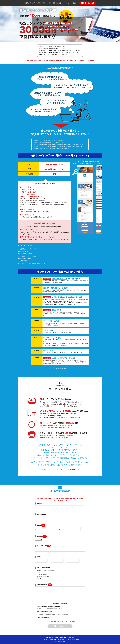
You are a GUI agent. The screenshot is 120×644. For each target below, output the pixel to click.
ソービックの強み (71, 3)
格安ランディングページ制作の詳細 (35, 3)
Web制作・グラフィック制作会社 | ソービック (60, 637)
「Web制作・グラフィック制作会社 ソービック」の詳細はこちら (60, 469)
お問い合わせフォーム (60, 279)
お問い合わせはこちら (88, 3)
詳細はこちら (62, 46)
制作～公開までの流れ (55, 3)
